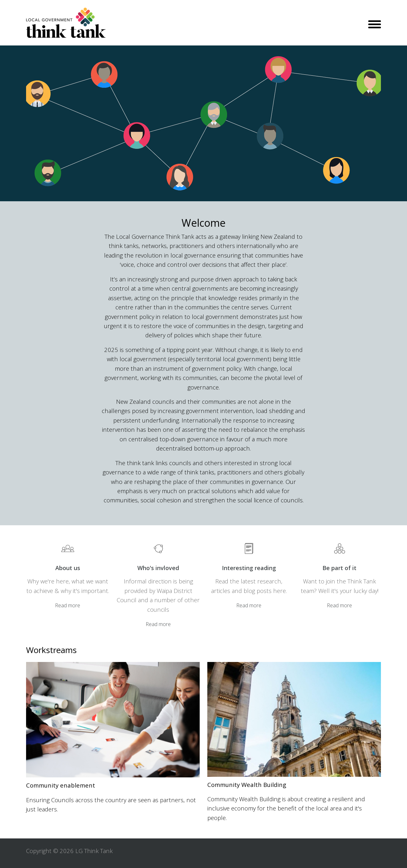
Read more (68, 605)
